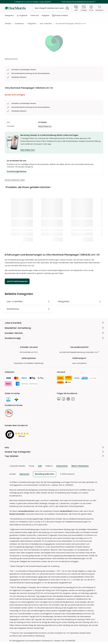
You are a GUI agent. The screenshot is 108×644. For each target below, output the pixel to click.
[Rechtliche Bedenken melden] (15, 180)
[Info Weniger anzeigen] (54, 448)
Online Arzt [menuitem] (35, 15)
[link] (9, 413)
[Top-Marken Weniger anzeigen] (54, 456)
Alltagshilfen (32, 24)
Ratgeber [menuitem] (46, 15)
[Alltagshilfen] (80, 302)
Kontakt (13, 474)
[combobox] (52, 8)
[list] (54, 43)
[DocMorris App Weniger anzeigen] (54, 338)
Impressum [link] (24, 474)
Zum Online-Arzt (28, 150)
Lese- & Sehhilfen (46, 24)
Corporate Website (17, 466)
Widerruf (49, 466)
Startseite (8, 24)
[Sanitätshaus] (28, 309)
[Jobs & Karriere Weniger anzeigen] (54, 323)
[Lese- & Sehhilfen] (28, 302)
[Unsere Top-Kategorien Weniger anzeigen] (54, 452)
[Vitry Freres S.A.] (45, 126)
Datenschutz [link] (62, 466)
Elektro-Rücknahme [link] (80, 466)
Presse (32, 466)
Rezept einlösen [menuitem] (60, 15)
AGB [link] (40, 466)
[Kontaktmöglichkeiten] (17, 171)
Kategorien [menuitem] (9, 15)
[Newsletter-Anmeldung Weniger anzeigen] (54, 328)
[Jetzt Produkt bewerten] (17, 281)
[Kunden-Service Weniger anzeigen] (54, 333)
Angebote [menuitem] (22, 15)
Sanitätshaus (19, 24)
